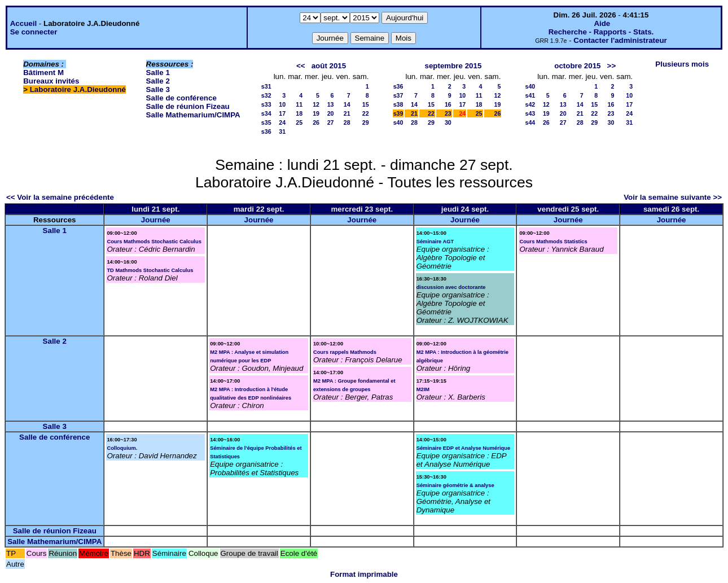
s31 (266, 86)
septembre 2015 (453, 66)
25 (299, 122)
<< (301, 66)
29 (366, 122)
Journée (156, 220)
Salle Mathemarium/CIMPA (193, 115)
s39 (398, 113)
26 (316, 122)
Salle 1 (158, 73)
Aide (602, 23)
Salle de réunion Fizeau (188, 106)
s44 (530, 122)
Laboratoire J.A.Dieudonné (78, 89)
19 (316, 113)
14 (347, 104)
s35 (266, 122)
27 (331, 122)
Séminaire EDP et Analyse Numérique (463, 448)
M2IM (423, 389)
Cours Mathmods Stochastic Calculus (154, 242)
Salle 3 (158, 89)
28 (347, 122)
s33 (266, 104)
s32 (266, 95)
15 (366, 104)
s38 (398, 104)
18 (299, 113)
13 (331, 104)
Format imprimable (364, 574)
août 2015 (329, 66)
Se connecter (34, 32)
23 (448, 113)
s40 (398, 122)
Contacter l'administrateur (620, 40)
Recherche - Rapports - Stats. (601, 32)
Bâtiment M (43, 73)
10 (282, 104)
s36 (266, 131)
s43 (530, 113)
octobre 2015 (577, 66)
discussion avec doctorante (451, 287)
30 (448, 122)
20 (331, 113)
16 (448, 104)
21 (347, 113)
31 (282, 131)
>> (612, 66)
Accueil (23, 23)
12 (316, 104)
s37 (398, 95)
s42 (530, 104)
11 (299, 104)
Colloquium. (122, 448)
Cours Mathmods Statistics (553, 242)
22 (366, 113)
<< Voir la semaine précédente (60, 197)
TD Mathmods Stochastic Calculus (150, 270)
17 (282, 113)
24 (282, 122)
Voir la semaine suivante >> (673, 197)
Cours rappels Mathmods (345, 352)
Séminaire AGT (435, 242)
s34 (266, 113)
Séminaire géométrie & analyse (455, 485)
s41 (530, 95)
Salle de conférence (181, 98)
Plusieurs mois (682, 64)
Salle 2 (158, 81)
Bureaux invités (51, 81)
